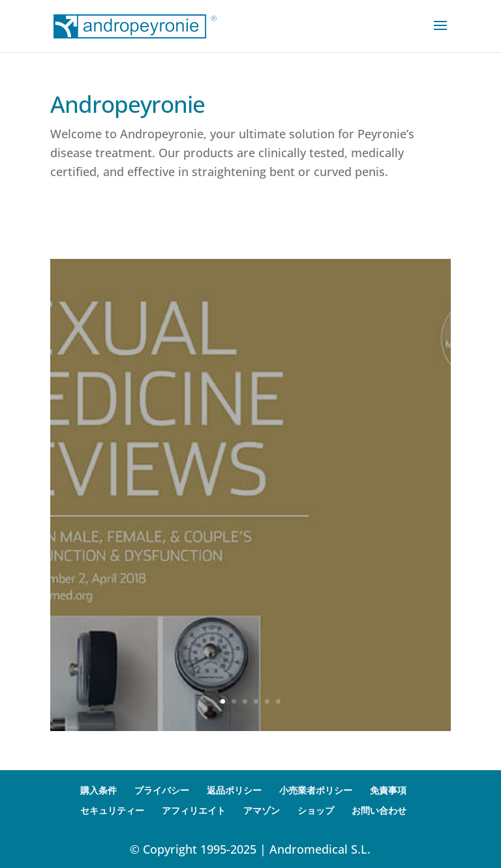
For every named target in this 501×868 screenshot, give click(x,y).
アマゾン (262, 810)
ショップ (316, 810)
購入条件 (99, 790)
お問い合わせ (379, 810)
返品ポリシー (234, 790)
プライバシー (162, 790)
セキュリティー (112, 810)
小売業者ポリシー (316, 790)
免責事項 (388, 790)
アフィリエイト (194, 810)
